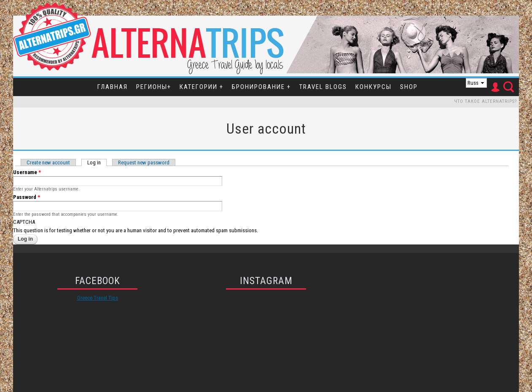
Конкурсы (373, 87)
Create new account (48, 162)
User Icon (495, 87)
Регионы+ (154, 87)
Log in (97, 162)
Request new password (144, 162)
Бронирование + (261, 87)
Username (27, 172)
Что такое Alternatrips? (485, 101)
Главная (113, 87)
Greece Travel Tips (98, 298)
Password (27, 197)
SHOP (409, 87)
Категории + (202, 87)
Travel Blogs (323, 87)
